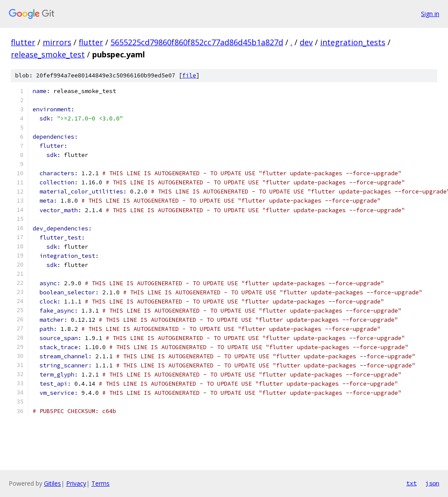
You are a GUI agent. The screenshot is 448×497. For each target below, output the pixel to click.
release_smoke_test (48, 54)
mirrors (57, 42)
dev (306, 42)
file (189, 75)
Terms (100, 483)
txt (411, 483)
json (432, 483)
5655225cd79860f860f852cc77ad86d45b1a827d (197, 42)
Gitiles (52, 483)
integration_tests (353, 42)
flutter (23, 42)
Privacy (76, 483)
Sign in (430, 14)
